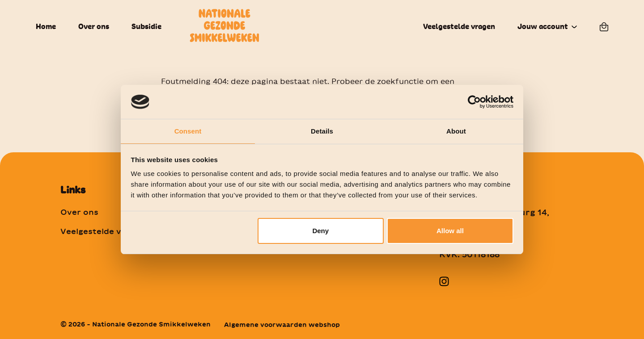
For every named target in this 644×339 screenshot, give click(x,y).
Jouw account (543, 27)
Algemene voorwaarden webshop (282, 325)
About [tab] (456, 131)
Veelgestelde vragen (459, 27)
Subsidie (146, 27)
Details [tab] (322, 131)
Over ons (94, 27)
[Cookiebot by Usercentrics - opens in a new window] (474, 101)
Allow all (450, 231)
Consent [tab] (188, 131)
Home (46, 27)
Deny (320, 231)
